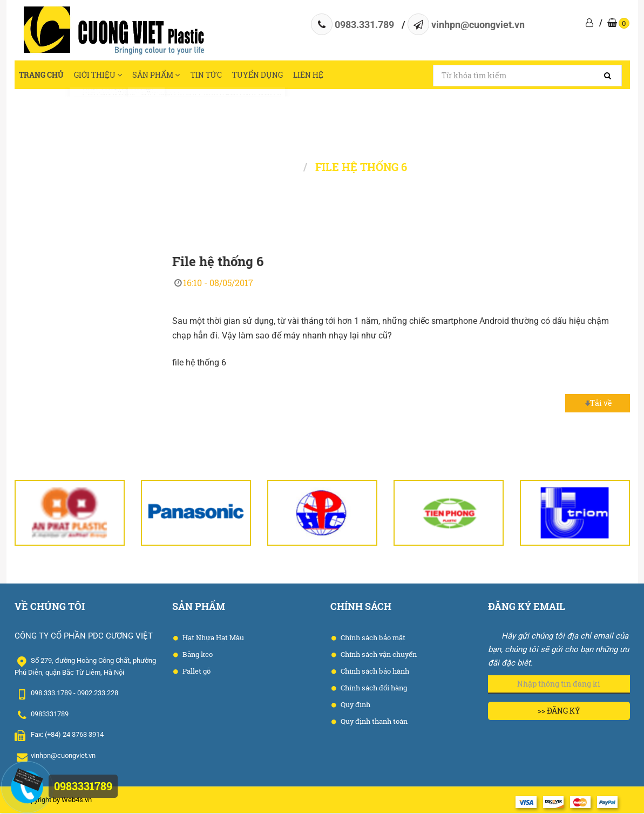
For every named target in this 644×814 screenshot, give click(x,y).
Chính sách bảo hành (374, 673)
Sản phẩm (170, 76)
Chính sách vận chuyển (378, 656)
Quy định (355, 706)
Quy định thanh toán (373, 723)
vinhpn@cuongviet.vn (478, 25)
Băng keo (197, 656)
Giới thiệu (105, 76)
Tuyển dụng (281, 76)
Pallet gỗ (196, 673)
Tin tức (225, 76)
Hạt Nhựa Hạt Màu (212, 639)
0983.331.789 (364, 25)
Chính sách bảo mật (372, 639)
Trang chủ (43, 76)
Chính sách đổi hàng (373, 689)
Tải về (597, 405)
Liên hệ (337, 76)
